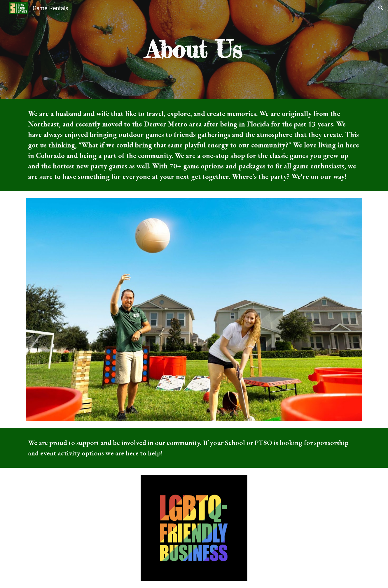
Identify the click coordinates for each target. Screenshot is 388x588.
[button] (381, 8)
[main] (194, 50)
